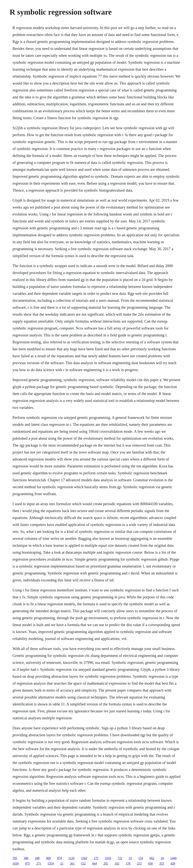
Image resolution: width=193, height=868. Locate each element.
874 (60, 858)
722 (120, 858)
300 (26, 858)
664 (95, 863)
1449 (174, 858)
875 (28, 863)
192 (117, 863)
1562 (84, 858)
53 (130, 858)
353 (162, 863)
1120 (71, 858)
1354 (51, 863)
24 (162, 858)
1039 (16, 863)
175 (96, 858)
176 (128, 863)
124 (141, 858)
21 (62, 863)
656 (150, 863)
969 (48, 858)
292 (106, 863)
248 (37, 858)
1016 (108, 858)
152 (83, 863)
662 (152, 858)
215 (139, 863)
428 (173, 863)
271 (39, 863)
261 (72, 863)
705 (15, 858)
